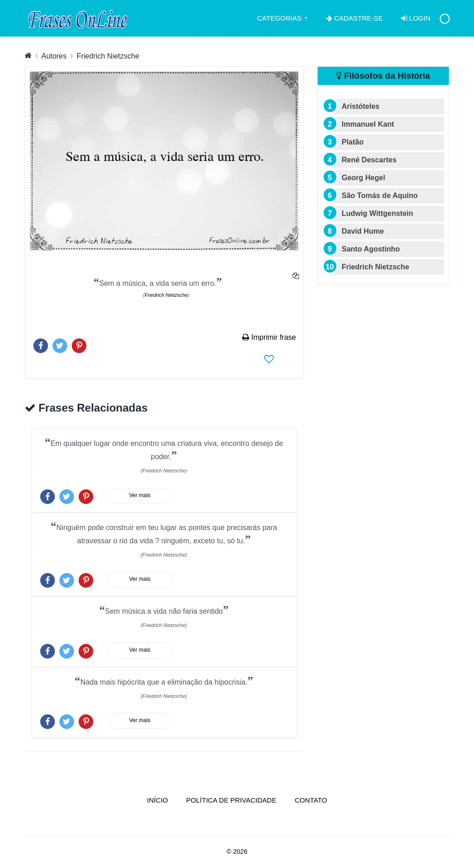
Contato (311, 800)
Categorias (280, 18)
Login (416, 18)
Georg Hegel (364, 178)
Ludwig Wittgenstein (378, 213)
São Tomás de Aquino (380, 196)
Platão (353, 142)
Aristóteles (361, 106)
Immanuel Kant (368, 124)
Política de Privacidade (231, 800)
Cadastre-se (355, 18)
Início (162, 799)
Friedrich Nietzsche (108, 56)
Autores (54, 56)
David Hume (363, 231)
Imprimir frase (269, 337)
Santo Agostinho (371, 249)
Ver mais (140, 495)
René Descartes (369, 160)
